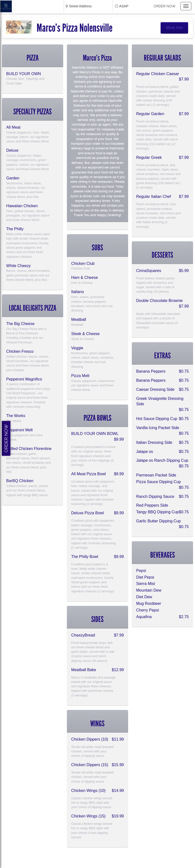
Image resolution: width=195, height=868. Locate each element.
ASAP (124, 6)
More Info (174, 28)
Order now (165, 6)
